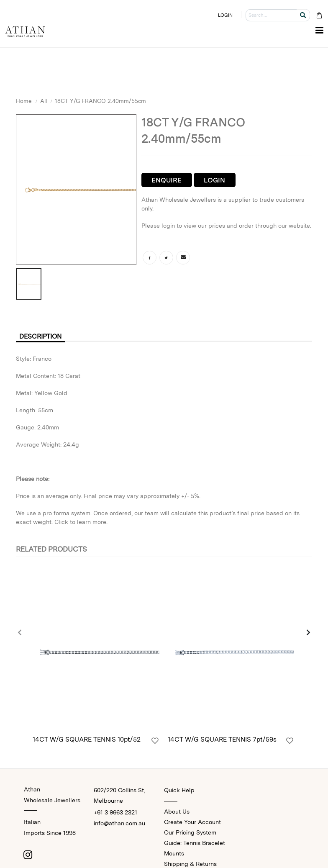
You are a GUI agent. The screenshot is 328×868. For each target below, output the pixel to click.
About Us (177, 812)
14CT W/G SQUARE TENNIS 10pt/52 (87, 740)
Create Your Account (192, 822)
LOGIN (225, 15)
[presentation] (20, 633)
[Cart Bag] (319, 15)
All (44, 101)
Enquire (167, 180)
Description (42, 336)
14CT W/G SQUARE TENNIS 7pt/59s (222, 740)
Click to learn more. (81, 522)
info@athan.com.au (119, 823)
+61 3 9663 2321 (115, 812)
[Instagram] (28, 855)
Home (24, 101)
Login (214, 180)
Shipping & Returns (190, 864)
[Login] (155, 741)
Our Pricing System (190, 832)
